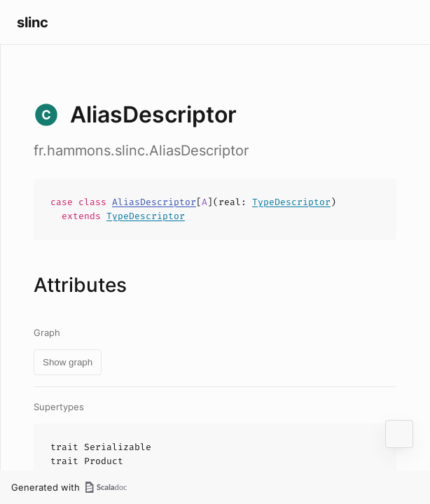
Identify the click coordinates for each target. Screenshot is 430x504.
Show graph (68, 362)
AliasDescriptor (154, 202)
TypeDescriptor (291, 202)
